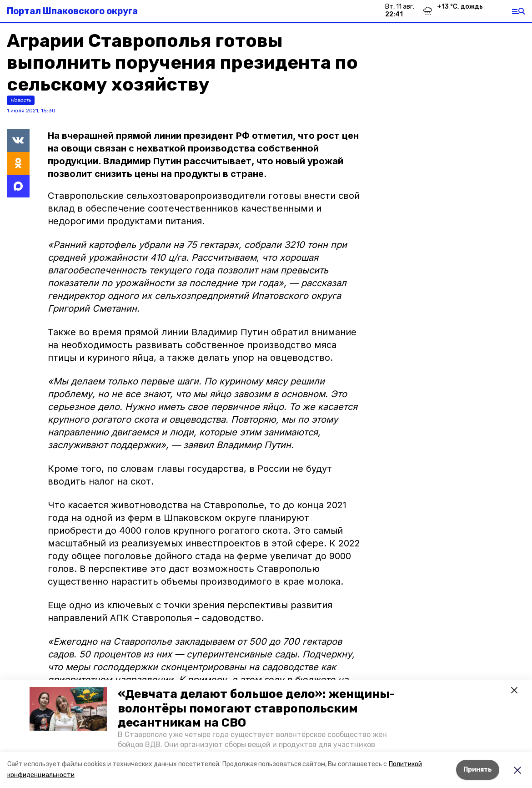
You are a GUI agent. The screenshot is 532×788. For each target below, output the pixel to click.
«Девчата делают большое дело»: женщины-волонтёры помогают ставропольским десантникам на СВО (256, 708)
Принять (478, 770)
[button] (68, 709)
